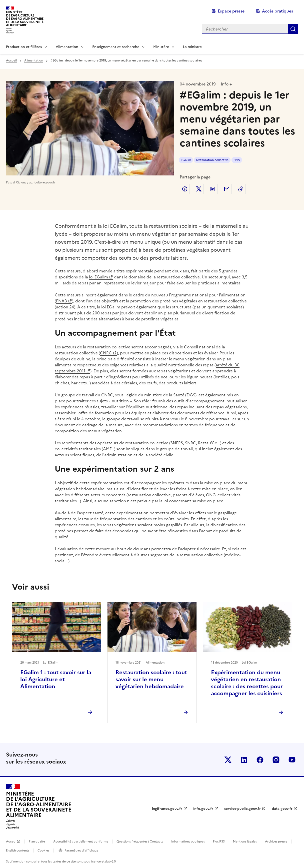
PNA (237, 160)
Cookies (43, 851)
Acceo (11, 842)
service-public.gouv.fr (242, 809)
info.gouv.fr (203, 809)
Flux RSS (219, 842)
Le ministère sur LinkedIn (244, 760)
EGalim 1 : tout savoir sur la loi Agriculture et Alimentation (56, 679)
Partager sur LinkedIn (213, 189)
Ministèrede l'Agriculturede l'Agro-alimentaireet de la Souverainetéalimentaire (25, 19)
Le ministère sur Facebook (260, 760)
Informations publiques (188, 842)
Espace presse (231, 11)
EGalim (186, 160)
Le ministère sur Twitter (228, 760)
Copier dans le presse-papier (241, 189)
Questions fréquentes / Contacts (140, 842)
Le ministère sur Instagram (276, 760)
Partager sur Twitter (199, 189)
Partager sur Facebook (185, 189)
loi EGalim (98, 277)
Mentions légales (245, 842)
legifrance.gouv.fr (167, 809)
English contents (18, 851)
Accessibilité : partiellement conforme (81, 842)
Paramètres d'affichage (81, 851)
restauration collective (212, 160)
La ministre (192, 47)
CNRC (106, 353)
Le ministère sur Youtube (292, 760)
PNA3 (61, 301)
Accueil (11, 60)
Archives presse (276, 842)
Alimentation (67, 47)
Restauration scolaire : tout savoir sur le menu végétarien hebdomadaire (151, 679)
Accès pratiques (277, 11)
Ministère (161, 47)
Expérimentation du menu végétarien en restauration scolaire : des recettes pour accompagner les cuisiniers (247, 683)
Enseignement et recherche (116, 47)
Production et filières (24, 47)
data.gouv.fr (282, 809)
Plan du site (37, 842)
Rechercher (293, 29)
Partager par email (227, 189)
